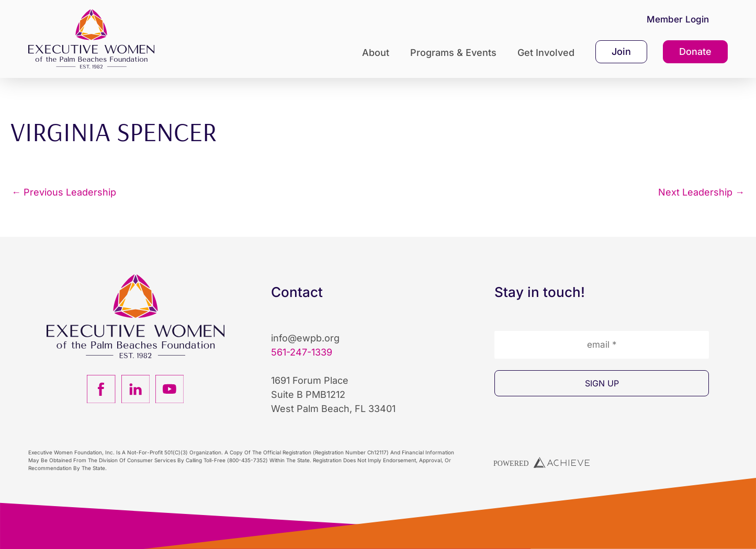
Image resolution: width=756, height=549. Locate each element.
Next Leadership (701, 192)
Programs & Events (456, 53)
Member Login (678, 19)
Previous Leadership (64, 192)
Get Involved (549, 53)
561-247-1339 (302, 352)
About (378, 53)
